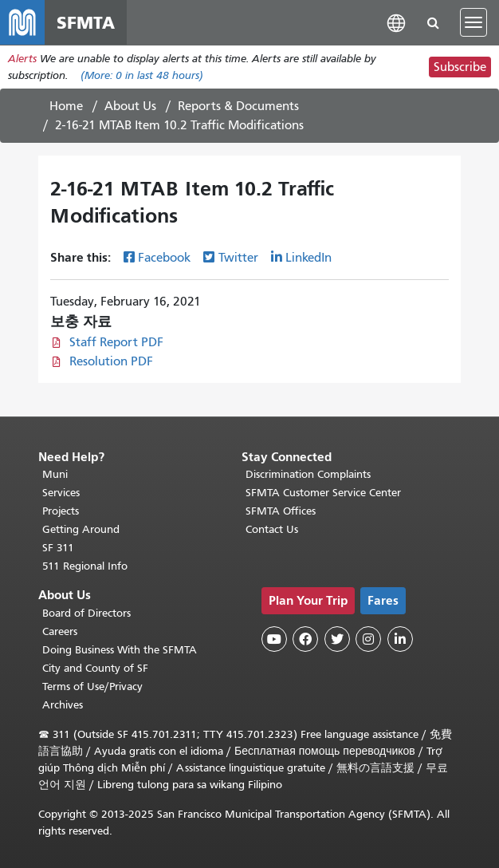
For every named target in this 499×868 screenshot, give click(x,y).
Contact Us (272, 529)
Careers (60, 631)
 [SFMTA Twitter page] (337, 639)
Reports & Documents (238, 106)
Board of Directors (86, 613)
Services (61, 493)
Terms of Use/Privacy (92, 687)
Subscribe (460, 67)
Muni (55, 474)
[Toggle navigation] (473, 22)
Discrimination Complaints (308, 474)
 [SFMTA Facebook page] (305, 639)
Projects (61, 511)
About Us (130, 106)
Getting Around (81, 529)
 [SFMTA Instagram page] (368, 639)
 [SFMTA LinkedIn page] (400, 639)
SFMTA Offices (281, 511)
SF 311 (58, 548)
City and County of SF (95, 668)
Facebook (164, 258)
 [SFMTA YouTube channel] (274, 639)
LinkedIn (308, 258)
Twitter (238, 258)
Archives (63, 705)
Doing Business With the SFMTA (120, 650)
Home (66, 106)
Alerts (22, 59)
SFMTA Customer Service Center (323, 493)
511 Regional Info (85, 566)
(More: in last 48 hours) (142, 75)
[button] (396, 22)
